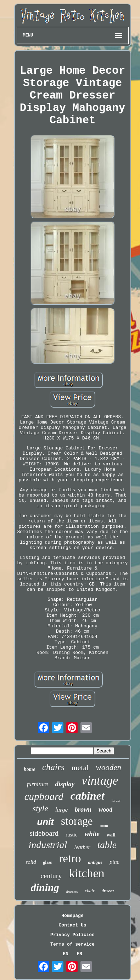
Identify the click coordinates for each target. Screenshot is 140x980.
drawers (72, 892)
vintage (100, 781)
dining (45, 887)
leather (82, 847)
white (92, 834)
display (65, 784)
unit (45, 822)
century (51, 876)
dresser (108, 891)
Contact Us (72, 925)
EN (66, 954)
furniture (38, 784)
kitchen (86, 873)
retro (70, 858)
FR (79, 954)
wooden (108, 768)
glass (48, 862)
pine (114, 862)
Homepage (72, 916)
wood (105, 810)
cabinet (88, 796)
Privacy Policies (72, 935)
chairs (53, 767)
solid (31, 862)
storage (77, 821)
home (29, 769)
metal (80, 768)
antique (95, 862)
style (40, 808)
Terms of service (72, 944)
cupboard (44, 796)
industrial (48, 845)
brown (83, 810)
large (61, 810)
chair (90, 891)
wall (111, 835)
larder (116, 800)
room (104, 825)
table (107, 845)
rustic (71, 835)
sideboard (44, 833)
